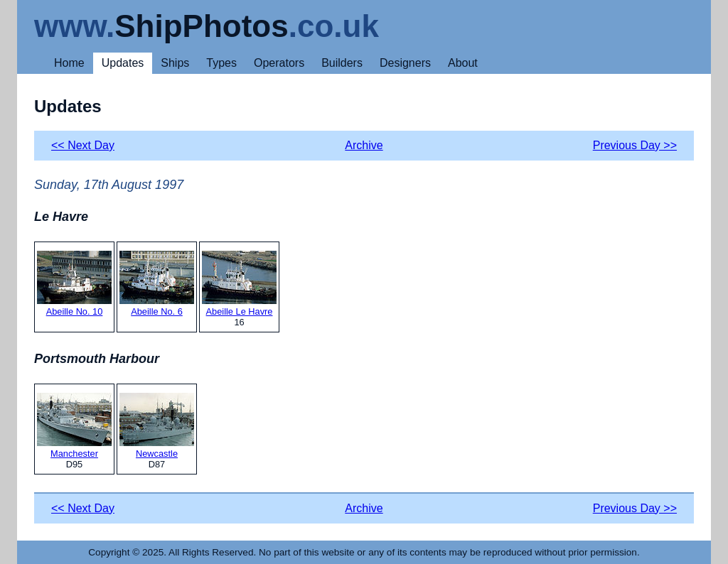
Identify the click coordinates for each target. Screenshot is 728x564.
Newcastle (157, 426)
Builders (342, 63)
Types (221, 63)
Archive (364, 145)
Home (69, 63)
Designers (405, 63)
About (463, 63)
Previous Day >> (635, 145)
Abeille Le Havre (239, 284)
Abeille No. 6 (157, 284)
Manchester (74, 426)
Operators (279, 63)
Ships (175, 63)
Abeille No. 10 (74, 284)
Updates (123, 63)
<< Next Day (83, 145)
